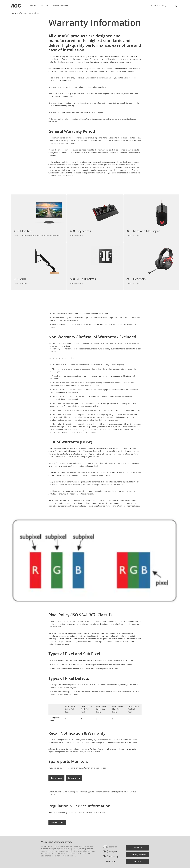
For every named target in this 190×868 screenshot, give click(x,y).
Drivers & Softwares (60, 6)
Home (13, 13)
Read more (111, 861)
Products (33, 6)
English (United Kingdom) (161, 6)
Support (45, 6)
